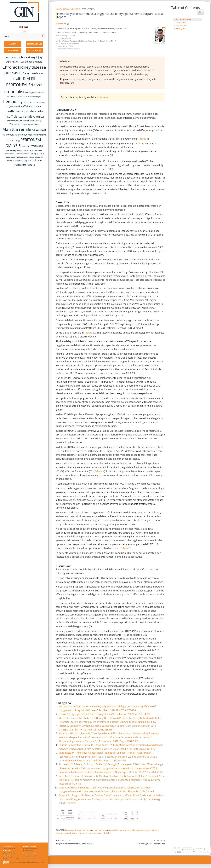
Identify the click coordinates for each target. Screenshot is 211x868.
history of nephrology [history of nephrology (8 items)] (37, 102)
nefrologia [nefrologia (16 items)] (8, 135)
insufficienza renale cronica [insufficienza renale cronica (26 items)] (24, 116)
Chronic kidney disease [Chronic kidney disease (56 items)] (24, 67)
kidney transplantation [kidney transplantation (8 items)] (30, 124)
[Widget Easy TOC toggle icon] (200, 12)
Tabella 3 (89, 333)
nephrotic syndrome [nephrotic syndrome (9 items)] (37, 135)
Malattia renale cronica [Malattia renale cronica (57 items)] (24, 129)
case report (71, 830)
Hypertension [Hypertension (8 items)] (13, 107)
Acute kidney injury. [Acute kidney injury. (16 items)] (32, 57)
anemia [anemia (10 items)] (23, 62)
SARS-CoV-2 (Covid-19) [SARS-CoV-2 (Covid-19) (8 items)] (34, 154)
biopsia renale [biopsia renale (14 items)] (34, 62)
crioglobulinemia (84, 830)
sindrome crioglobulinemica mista (70, 833)
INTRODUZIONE (184, 19)
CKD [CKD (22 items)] (6, 73)
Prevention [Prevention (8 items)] (11, 151)
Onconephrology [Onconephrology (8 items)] (13, 140)
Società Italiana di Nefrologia (26, 862)
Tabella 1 (143, 139)
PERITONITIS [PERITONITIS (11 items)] (37, 146)
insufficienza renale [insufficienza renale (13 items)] (30, 106)
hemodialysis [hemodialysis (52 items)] (15, 101)
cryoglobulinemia (100, 830)
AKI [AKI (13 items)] (17, 62)
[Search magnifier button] (44, 36)
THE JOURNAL (13, 50)
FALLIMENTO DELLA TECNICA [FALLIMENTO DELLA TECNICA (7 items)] (18, 97)
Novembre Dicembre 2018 (68, 9)
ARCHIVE (13, 44)
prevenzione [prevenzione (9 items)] (21, 151)
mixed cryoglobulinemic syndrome (143, 830)
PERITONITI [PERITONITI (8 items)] (26, 146)
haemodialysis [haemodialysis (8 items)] (35, 97)
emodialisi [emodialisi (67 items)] (14, 92)
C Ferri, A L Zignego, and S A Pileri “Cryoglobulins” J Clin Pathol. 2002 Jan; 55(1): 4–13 (104, 714)
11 (137, 690)
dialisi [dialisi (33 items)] (18, 79)
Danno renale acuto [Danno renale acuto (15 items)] (34, 73)
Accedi (24, 32)
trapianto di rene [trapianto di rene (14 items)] (32, 160)
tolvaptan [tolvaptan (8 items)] (19, 161)
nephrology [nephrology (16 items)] (21, 135)
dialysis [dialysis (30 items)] (37, 85)
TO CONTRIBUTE (35, 50)
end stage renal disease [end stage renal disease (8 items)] (34, 92)
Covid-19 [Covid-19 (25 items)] (16, 73)
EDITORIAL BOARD (35, 44)
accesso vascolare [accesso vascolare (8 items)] (13, 57)
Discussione (181, 25)
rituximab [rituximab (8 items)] (21, 154)
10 (89, 673)
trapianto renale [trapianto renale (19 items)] (24, 165)
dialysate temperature (118, 830)
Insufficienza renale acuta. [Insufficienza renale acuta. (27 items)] (24, 111)
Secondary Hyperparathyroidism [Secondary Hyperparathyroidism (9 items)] (20, 157)
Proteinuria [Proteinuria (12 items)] (32, 150)
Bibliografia (181, 28)
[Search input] (22, 36)
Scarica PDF (61, 24)
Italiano (104, 97)
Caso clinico (181, 22)
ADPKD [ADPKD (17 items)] (11, 62)
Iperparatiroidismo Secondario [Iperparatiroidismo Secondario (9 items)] (21, 121)
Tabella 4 (99, 471)
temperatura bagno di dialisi (98, 833)
